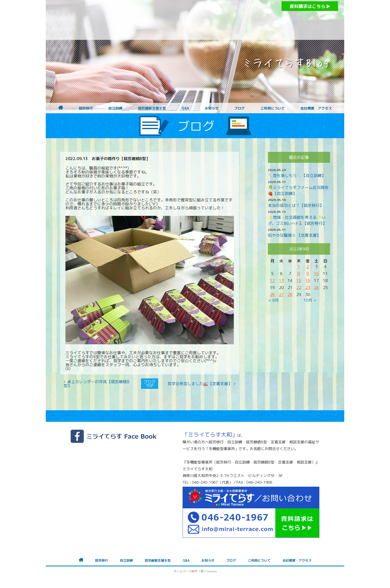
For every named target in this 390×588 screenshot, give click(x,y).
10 (316, 274)
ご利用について (273, 108)
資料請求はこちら (310, 6)
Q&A (185, 108)
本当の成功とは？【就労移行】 (296, 205)
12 (272, 281)
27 (281, 294)
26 (272, 294)
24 (316, 288)
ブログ (240, 108)
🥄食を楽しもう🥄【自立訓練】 (297, 176)
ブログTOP (149, 384)
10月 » (310, 300)
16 (308, 281)
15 (299, 281)
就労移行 (86, 108)
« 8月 (274, 300)
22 (299, 288)
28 (290, 294)
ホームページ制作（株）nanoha (195, 571)
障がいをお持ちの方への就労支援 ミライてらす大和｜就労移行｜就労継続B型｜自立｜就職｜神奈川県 (185, 20)
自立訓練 (115, 108)
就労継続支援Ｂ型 (152, 108)
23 (308, 288)
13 (281, 281)
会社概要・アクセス (316, 108)
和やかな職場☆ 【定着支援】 (294, 235)
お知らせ (212, 108)
